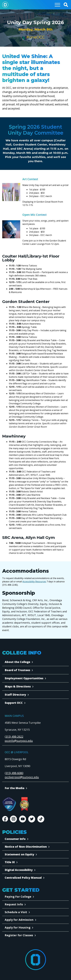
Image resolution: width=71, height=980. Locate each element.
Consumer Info (15, 839)
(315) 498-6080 (14, 773)
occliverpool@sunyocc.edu (22, 777)
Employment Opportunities (24, 678)
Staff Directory (15, 695)
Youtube (23, 819)
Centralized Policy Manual (23, 878)
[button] (66, 5)
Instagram (13, 819)
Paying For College (18, 897)
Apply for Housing (18, 927)
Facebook (5, 819)
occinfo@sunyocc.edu (19, 741)
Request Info (14, 904)
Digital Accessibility (19, 870)
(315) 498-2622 (14, 737)
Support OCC (14, 703)
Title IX (10, 862)
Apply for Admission (19, 920)
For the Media (15, 788)
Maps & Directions (18, 686)
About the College (17, 662)
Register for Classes (19, 935)
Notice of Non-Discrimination (26, 847)
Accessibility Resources (34, 582)
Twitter (32, 819)
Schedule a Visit (16, 912)
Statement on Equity (19, 854)
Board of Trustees (17, 670)
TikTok (41, 819)
